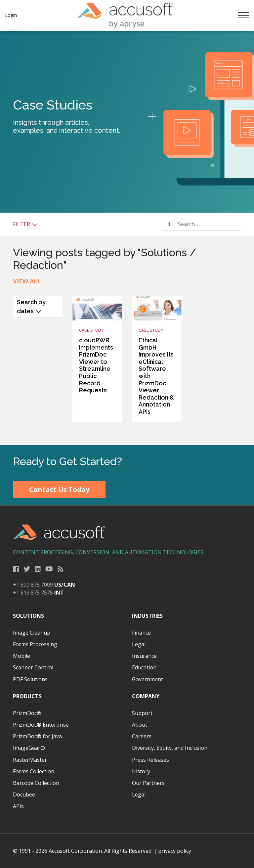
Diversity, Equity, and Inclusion (170, 748)
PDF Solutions (30, 679)
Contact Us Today (59, 489)
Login (11, 15)
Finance (141, 633)
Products (27, 696)
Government (148, 679)
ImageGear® (29, 748)
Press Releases (150, 760)
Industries (147, 616)
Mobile (21, 656)
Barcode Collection (36, 783)
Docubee (24, 795)
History (141, 771)
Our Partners (148, 783)
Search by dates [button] (31, 307)
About (140, 725)
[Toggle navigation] (243, 15)
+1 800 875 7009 (33, 585)
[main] (127, 238)
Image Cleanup (32, 633)
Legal (139, 644)
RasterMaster (30, 760)
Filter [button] (25, 224)
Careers (142, 736)
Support (142, 713)
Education (144, 667)
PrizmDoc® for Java (37, 736)
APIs (18, 806)
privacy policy (175, 851)
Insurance (144, 656)
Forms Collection (34, 771)
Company (146, 696)
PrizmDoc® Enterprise (41, 725)
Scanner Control (33, 667)
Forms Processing (35, 644)
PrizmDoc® (27, 713)
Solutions (28, 616)
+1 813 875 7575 (33, 593)
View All (27, 281)
